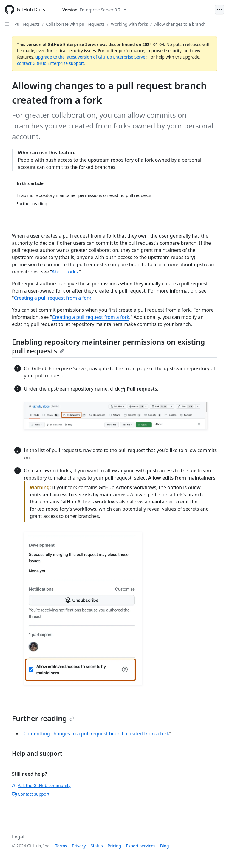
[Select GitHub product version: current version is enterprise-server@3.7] (94, 10)
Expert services (141, 846)
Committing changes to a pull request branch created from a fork (96, 734)
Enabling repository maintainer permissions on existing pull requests (108, 346)
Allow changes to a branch (180, 24)
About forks (65, 272)
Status (97, 846)
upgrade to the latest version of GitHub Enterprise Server (91, 57)
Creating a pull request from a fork (53, 298)
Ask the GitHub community (41, 785)
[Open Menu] (219, 10)
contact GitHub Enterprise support (51, 63)
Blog (165, 846)
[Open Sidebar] (7, 24)
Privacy (79, 846)
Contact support (31, 794)
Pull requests (27, 24)
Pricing (114, 846)
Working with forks (129, 24)
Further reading (43, 718)
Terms (61, 846)
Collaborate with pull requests (75, 24)
